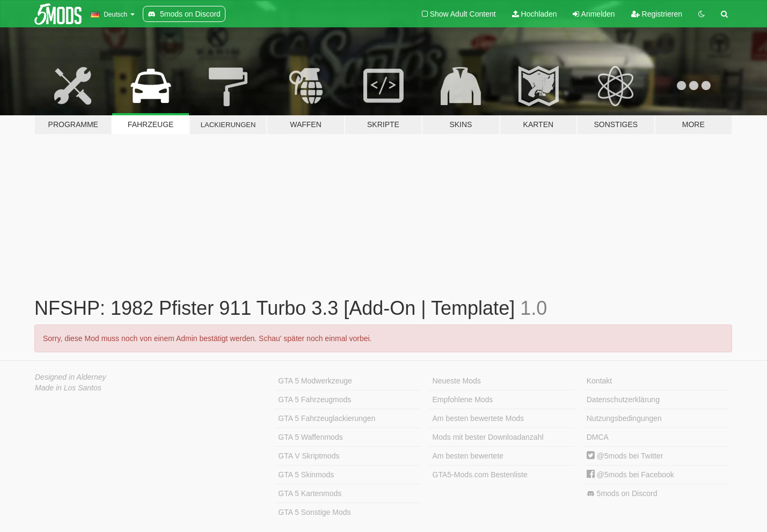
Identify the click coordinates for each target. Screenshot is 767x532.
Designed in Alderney (71, 377)
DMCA (598, 437)
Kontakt (599, 381)
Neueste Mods (457, 381)
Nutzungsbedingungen (624, 418)
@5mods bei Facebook (630, 475)
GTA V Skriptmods (309, 456)
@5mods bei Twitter (625, 456)
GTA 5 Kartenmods (310, 493)
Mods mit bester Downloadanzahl (488, 437)
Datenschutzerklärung (623, 400)
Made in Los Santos (68, 388)
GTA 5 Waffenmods (310, 437)
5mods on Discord (622, 494)
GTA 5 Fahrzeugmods (315, 400)
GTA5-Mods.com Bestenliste (480, 475)
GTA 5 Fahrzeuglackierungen (327, 418)
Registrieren (657, 14)
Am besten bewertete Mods (478, 418)
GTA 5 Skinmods (306, 475)
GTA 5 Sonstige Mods (314, 512)
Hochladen (535, 14)
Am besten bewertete (468, 456)
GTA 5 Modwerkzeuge (315, 381)
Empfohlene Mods (463, 400)
